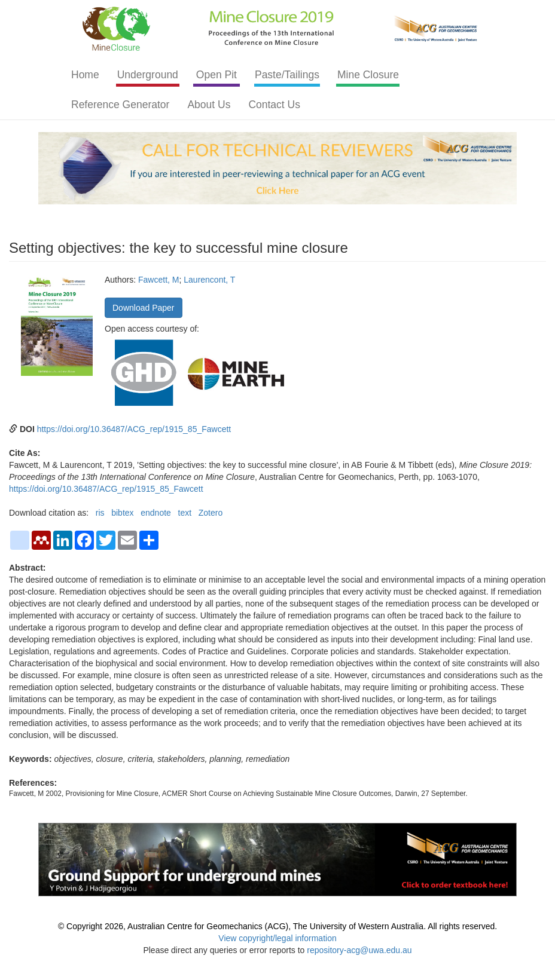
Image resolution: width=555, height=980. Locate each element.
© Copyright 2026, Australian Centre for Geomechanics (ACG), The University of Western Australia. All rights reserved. (277, 926)
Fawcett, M (158, 280)
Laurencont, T (209, 280)
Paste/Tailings (287, 75)
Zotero (211, 513)
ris (100, 513)
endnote (156, 513)
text (185, 513)
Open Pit (216, 75)
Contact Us (274, 105)
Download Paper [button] (144, 308)
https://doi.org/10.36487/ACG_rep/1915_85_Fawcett (134, 429)
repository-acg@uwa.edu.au (359, 950)
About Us (209, 105)
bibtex (122, 513)
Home (85, 75)
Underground (148, 75)
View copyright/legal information (277, 938)
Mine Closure (368, 75)
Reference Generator (120, 105)
